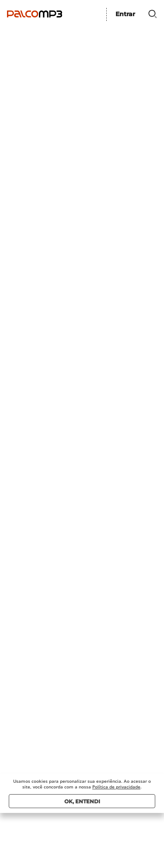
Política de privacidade (116, 787)
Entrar (125, 14)
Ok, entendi (82, 801)
